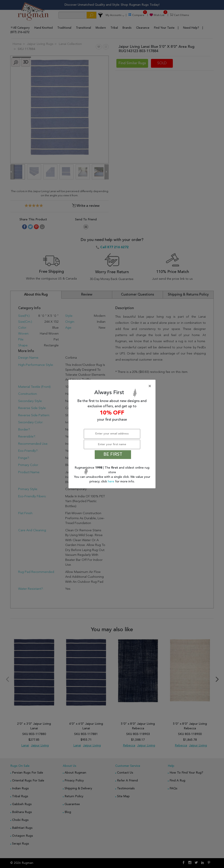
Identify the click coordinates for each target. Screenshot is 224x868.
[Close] (113, 386)
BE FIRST (113, 455)
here (111, 482)
